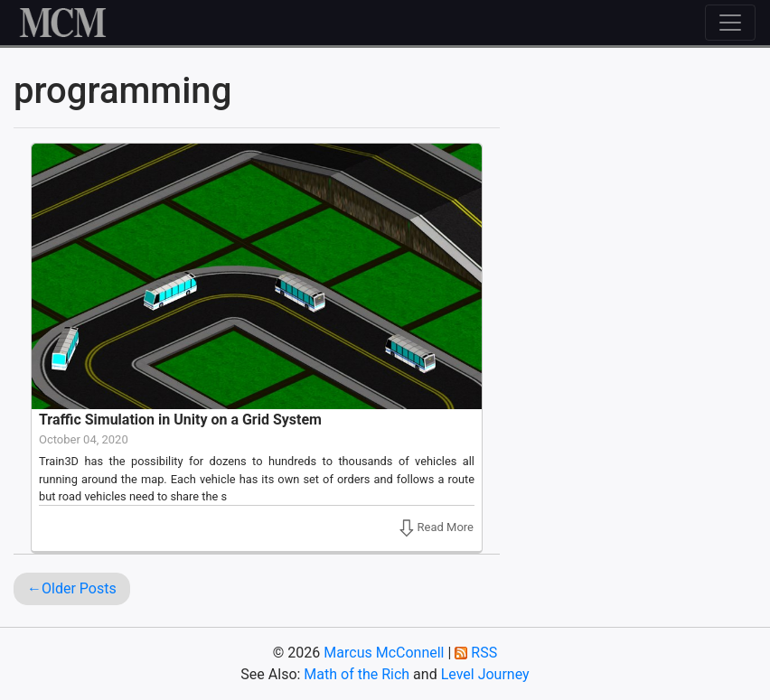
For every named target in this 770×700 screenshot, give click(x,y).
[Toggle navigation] (730, 23)
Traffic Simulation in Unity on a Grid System (180, 420)
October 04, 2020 (84, 439)
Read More (429, 527)
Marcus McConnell (384, 653)
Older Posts (79, 588)
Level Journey (485, 674)
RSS (484, 653)
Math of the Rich (357, 674)
